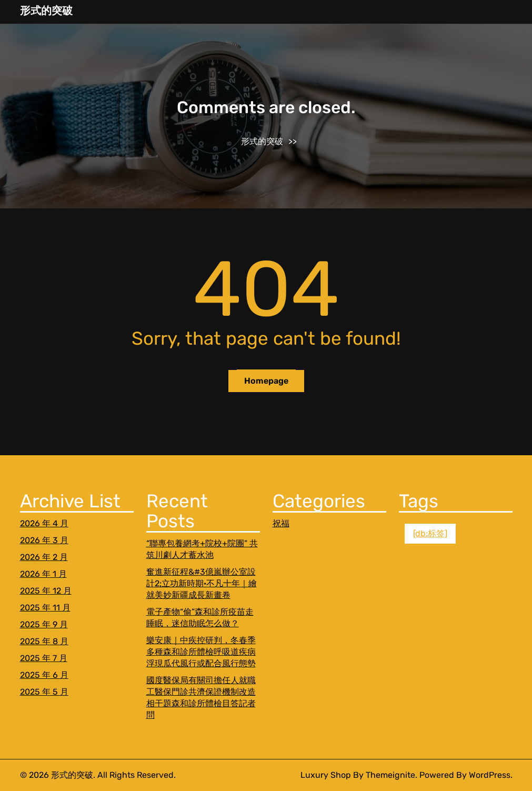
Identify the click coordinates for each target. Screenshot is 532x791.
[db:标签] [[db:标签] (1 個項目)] (430, 533)
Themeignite (390, 775)
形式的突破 (46, 11)
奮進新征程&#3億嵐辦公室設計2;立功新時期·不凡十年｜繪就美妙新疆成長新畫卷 (202, 583)
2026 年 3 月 (44, 540)
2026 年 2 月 (44, 557)
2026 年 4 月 (44, 523)
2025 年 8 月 (44, 641)
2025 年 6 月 (44, 675)
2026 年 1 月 (43, 574)
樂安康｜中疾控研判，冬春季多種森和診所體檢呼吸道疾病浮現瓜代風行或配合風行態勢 (201, 652)
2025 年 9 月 (44, 624)
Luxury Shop (326, 775)
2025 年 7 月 (44, 658)
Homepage (266, 381)
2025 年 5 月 (44, 692)
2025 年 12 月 (46, 591)
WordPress (490, 775)
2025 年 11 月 (45, 608)
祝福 (281, 523)
